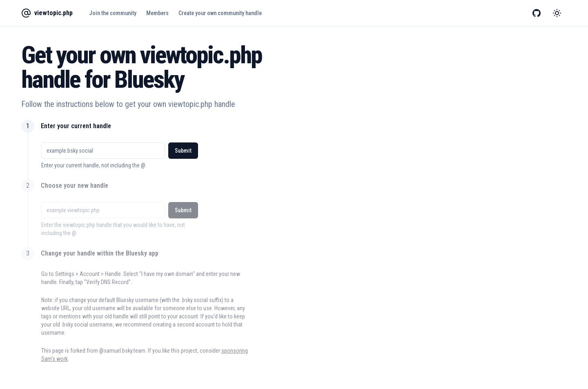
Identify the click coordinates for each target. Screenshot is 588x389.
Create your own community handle (220, 13)
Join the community (113, 13)
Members (157, 13)
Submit (183, 151)
